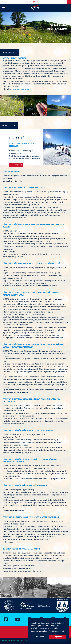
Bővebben (16, 165)
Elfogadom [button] (57, 637)
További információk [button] (56, 631)
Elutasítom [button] (40, 637)
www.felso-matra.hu (20, 89)
